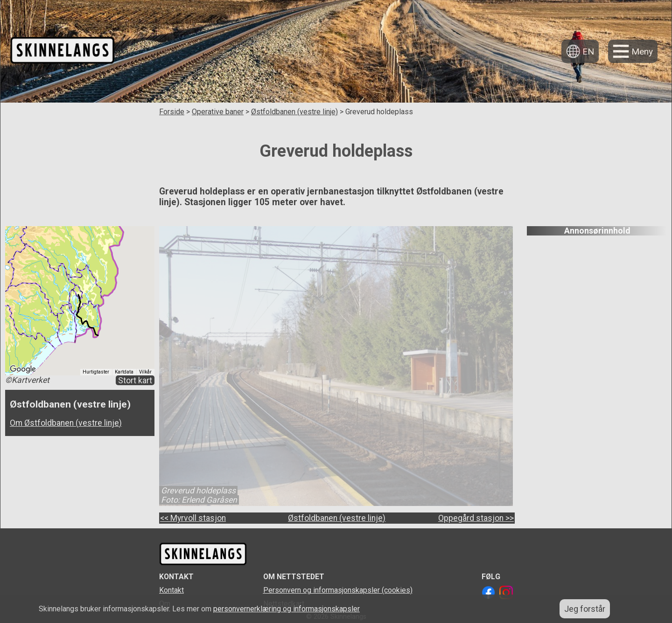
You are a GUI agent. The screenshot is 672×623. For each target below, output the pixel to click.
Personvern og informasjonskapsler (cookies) (338, 590)
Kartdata (124, 372)
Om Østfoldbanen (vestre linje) (66, 423)
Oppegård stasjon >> (476, 518)
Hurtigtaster (96, 372)
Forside (172, 112)
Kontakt (171, 590)
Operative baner (218, 112)
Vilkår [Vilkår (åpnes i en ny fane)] (145, 372)
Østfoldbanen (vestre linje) (294, 112)
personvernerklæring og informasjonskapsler (287, 609)
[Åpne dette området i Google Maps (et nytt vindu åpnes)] (23, 369)
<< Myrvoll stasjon (193, 518)
